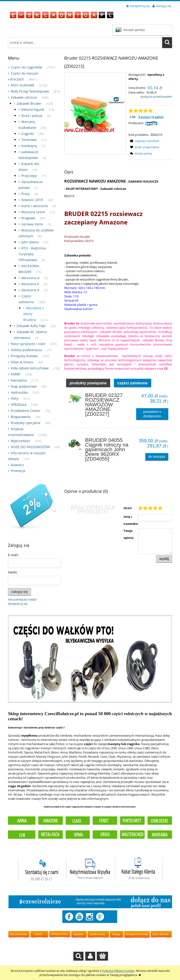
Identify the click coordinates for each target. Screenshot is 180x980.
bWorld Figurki (33, 110)
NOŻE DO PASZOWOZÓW (30, 447)
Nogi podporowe (24, 386)
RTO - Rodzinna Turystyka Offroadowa (32, 254)
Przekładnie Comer (26, 411)
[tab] (88, 386)
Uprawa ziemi (32, 224)
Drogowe (28, 218)
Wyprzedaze (20, 441)
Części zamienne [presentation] (133, 387)
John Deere (30, 242)
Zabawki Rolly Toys (31, 326)
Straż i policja (32, 116)
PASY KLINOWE (22, 85)
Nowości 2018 (32, 200)
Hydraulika (19, 392)
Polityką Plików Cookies (118, 971)
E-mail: (13, 555)
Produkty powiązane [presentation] (88, 387)
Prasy (26, 194)
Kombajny (29, 146)
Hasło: (13, 572)
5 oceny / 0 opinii (151, 117)
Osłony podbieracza (26, 350)
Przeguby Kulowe (24, 356)
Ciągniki (28, 134)
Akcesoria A (30, 278)
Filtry (15, 398)
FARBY (16, 374)
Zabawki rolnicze (24, 97)
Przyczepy (29, 176)
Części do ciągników (26, 67)
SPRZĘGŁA (19, 405)
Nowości (17, 465)
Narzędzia (19, 380)
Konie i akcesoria (35, 206)
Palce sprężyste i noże (28, 344)
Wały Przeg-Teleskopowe (30, 91)
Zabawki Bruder (29, 103)
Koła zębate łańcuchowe (30, 368)
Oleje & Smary (22, 362)
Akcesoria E (30, 284)
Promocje (18, 471)
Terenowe (29, 140)
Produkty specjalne (26, 423)
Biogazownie (21, 417)
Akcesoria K (30, 290)
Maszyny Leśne (33, 212)
